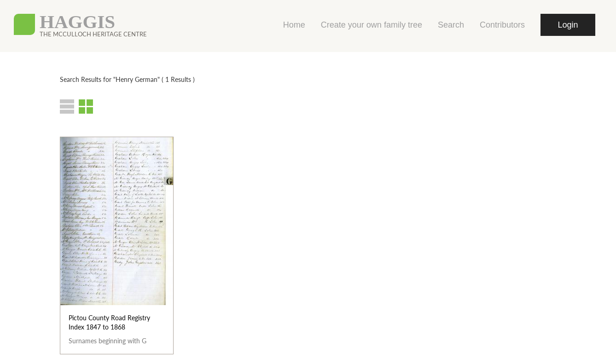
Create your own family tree (372, 25)
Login (568, 25)
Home (294, 25)
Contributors (502, 25)
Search (451, 25)
